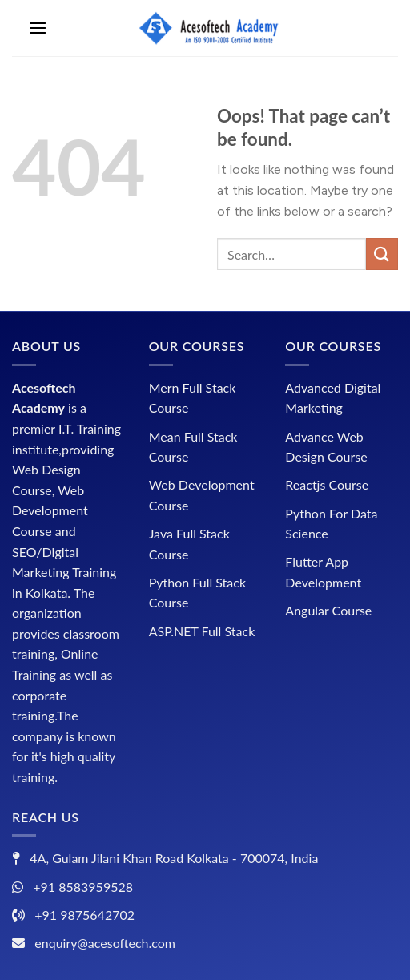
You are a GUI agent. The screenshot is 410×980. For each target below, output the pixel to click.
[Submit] (382, 254)
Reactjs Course (327, 484)
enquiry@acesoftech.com (105, 943)
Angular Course (328, 610)
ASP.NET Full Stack (202, 631)
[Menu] (38, 28)
